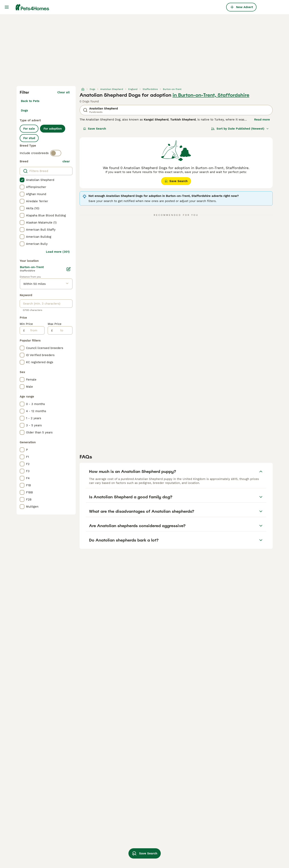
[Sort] (240, 129)
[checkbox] (22, 180)
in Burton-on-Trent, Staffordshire (211, 95)
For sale (29, 129)
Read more (262, 120)
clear (66, 161)
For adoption (53, 129)
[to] (63, 330)
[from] (35, 330)
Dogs (24, 110)
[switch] (56, 153)
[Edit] (69, 269)
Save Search (95, 129)
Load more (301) (58, 252)
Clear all (64, 92)
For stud (29, 138)
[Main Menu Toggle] (7, 7)
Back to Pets (30, 101)
